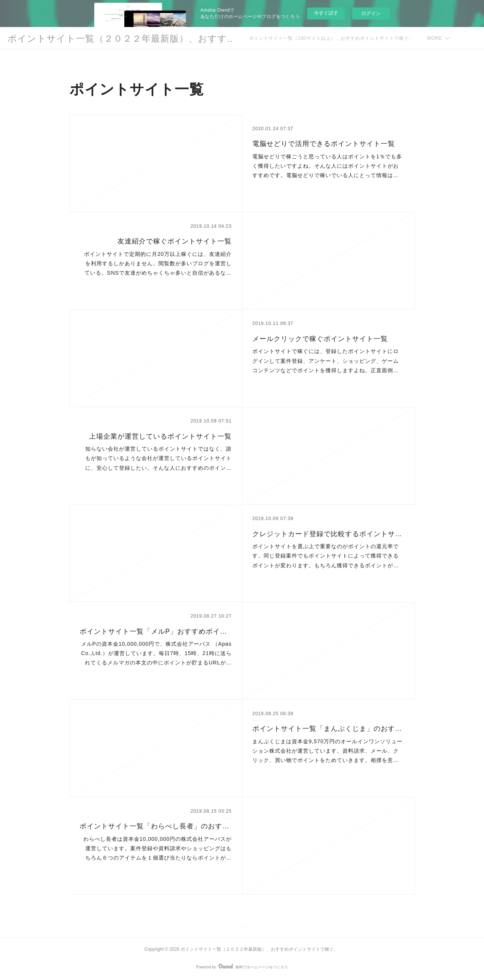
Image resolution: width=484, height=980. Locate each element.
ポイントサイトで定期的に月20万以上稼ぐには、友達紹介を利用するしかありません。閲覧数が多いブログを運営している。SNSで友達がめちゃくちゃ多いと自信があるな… (158, 263)
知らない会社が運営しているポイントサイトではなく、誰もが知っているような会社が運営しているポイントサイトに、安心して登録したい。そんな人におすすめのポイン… (158, 458)
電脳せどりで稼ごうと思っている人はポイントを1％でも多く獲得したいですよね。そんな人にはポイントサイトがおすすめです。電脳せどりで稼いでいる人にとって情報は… (327, 166)
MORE (435, 38)
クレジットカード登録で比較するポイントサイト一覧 (328, 534)
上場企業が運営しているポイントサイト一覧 (160, 436)
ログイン (371, 13)
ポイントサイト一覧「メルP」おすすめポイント (156, 631)
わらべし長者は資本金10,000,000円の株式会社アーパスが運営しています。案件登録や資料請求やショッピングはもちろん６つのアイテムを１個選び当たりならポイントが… (158, 848)
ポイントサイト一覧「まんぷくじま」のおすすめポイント (328, 729)
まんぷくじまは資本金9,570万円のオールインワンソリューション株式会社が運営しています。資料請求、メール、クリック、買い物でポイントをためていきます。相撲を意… (327, 751)
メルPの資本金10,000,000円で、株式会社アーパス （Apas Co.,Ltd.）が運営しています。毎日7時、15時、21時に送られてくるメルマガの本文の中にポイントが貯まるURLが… (156, 653)
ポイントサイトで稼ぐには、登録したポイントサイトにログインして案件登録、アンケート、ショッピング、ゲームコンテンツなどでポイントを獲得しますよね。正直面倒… (326, 361)
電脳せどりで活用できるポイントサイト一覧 (324, 144)
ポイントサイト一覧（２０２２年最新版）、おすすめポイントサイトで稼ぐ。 (176, 38)
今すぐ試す (326, 13)
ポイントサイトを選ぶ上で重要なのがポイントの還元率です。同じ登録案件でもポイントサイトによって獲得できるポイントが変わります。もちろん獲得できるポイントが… (326, 556)
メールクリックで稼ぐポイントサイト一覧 (320, 339)
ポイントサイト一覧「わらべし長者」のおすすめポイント (156, 826)
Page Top (242, 929)
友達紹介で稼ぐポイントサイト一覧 (175, 241)
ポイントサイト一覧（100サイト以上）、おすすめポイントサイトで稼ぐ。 (331, 38)
